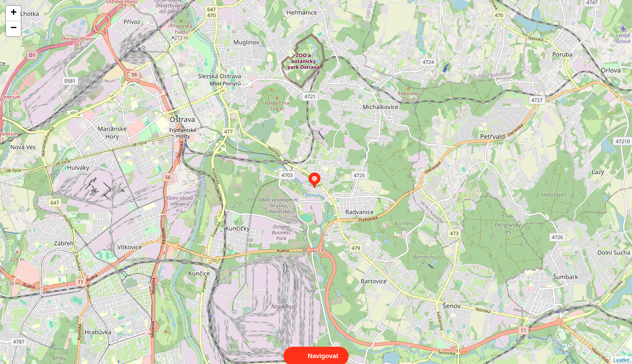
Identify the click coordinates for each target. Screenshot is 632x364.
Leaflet (621, 351)
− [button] (14, 29)
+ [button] (14, 13)
